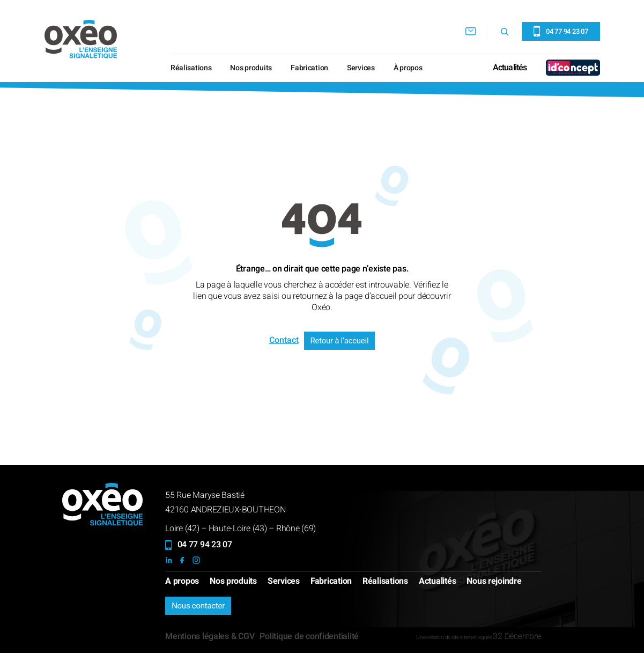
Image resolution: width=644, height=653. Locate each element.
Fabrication (309, 68)
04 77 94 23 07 (205, 545)
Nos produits (251, 68)
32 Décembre (517, 636)
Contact (284, 340)
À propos (408, 68)
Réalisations (191, 68)
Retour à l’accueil (340, 341)
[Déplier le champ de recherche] (505, 31)
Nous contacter (198, 606)
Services (361, 68)
